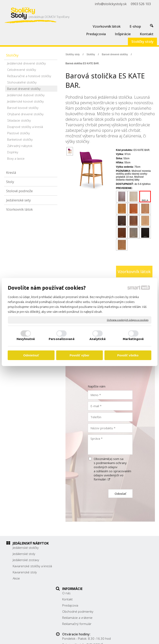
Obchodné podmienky (80, 566)
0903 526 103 (125, 570)
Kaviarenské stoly (25, 576)
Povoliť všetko (128, 355)
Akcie (16, 582)
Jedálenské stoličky (26, 548)
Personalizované (62, 339)
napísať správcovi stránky (120, 635)
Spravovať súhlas (102, 638)
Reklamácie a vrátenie (80, 572)
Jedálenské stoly (24, 554)
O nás (69, 548)
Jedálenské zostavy (26, 560)
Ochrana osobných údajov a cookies (128, 320)
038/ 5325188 (125, 566)
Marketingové (133, 339)
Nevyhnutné (26, 339)
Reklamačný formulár (79, 578)
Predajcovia (72, 560)
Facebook (122, 581)
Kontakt (70, 554)
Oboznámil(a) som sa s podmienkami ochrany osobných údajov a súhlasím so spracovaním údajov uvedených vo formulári (112, 469)
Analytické (98, 339)
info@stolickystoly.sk (129, 575)
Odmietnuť (31, 355)
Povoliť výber (79, 355)
